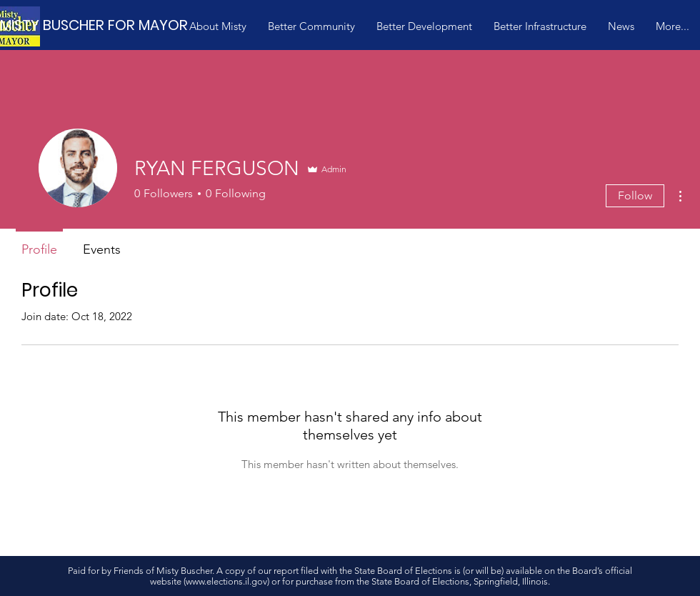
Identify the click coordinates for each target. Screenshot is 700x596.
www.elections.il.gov (226, 581)
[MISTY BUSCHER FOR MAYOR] (114, 25)
